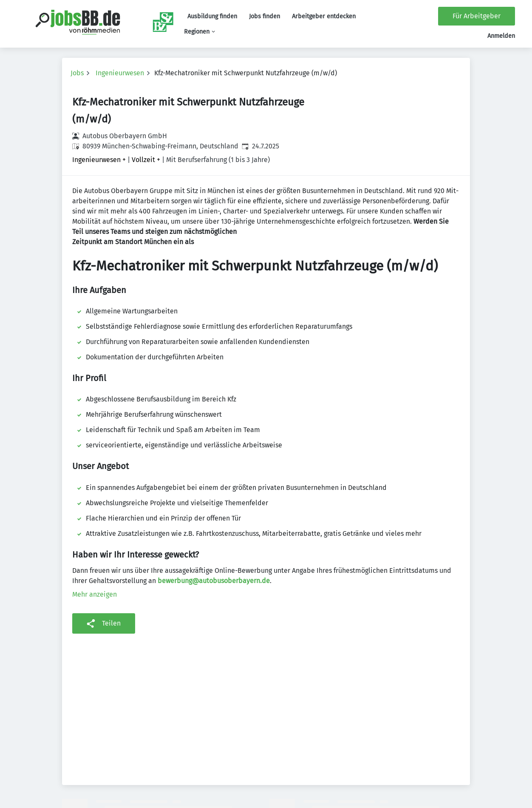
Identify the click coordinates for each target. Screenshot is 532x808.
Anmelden (501, 36)
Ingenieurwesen (120, 73)
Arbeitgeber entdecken (324, 16)
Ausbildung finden (212, 16)
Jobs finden (265, 16)
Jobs (77, 73)
